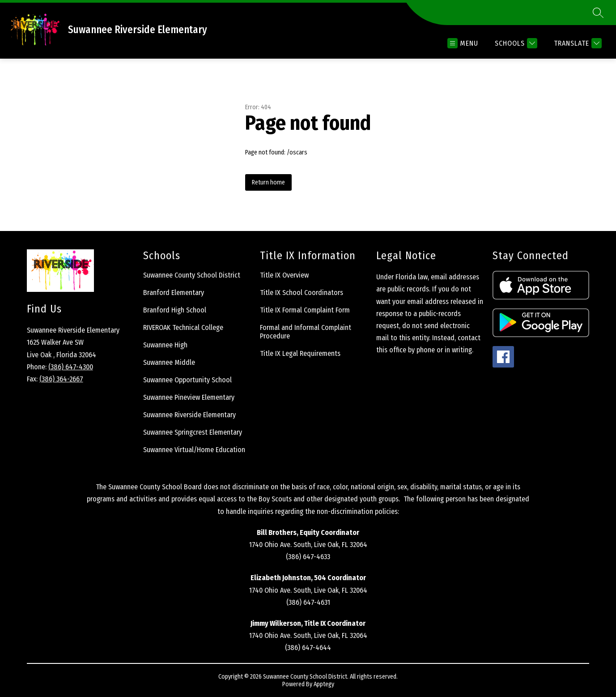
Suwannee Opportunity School (187, 380)
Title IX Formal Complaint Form (305, 310)
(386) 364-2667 (61, 379)
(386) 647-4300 (71, 367)
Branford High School (175, 310)
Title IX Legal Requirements (300, 353)
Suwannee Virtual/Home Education (194, 450)
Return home (268, 182)
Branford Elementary (174, 293)
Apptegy (324, 684)
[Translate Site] (577, 43)
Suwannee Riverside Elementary (189, 415)
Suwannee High (165, 345)
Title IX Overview (284, 275)
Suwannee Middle (169, 362)
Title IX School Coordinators (302, 293)
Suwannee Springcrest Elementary (193, 432)
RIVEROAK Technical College (183, 327)
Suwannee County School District (192, 275)
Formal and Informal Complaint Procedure (306, 332)
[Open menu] (463, 43)
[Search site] (598, 13)
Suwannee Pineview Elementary (189, 397)
